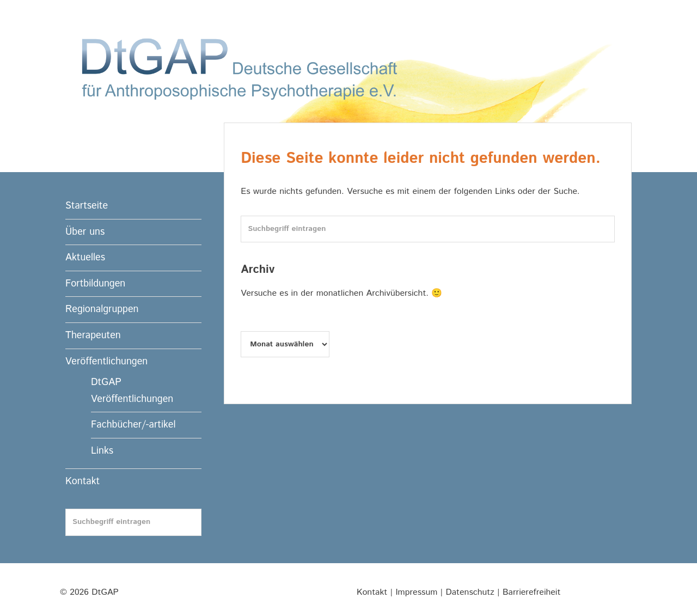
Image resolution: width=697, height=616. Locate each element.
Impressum (416, 592)
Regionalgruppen (102, 309)
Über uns (85, 232)
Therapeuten (93, 336)
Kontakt (82, 481)
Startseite (87, 206)
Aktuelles (85, 258)
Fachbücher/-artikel (133, 425)
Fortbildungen (95, 284)
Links (102, 451)
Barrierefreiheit (531, 592)
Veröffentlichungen (106, 362)
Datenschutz (470, 592)
